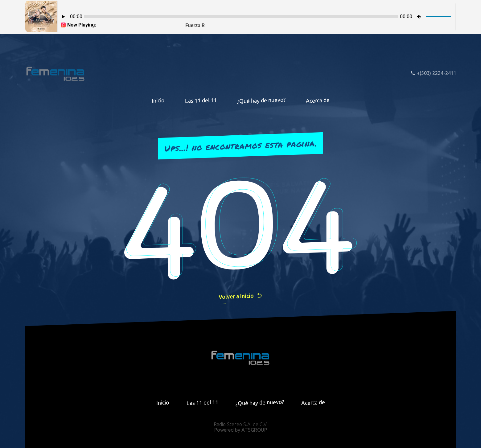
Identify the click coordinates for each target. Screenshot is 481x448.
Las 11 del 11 (201, 100)
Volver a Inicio (240, 296)
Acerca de (318, 100)
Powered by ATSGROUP (241, 430)
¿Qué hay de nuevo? (261, 100)
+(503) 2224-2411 (433, 73)
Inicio (158, 100)
